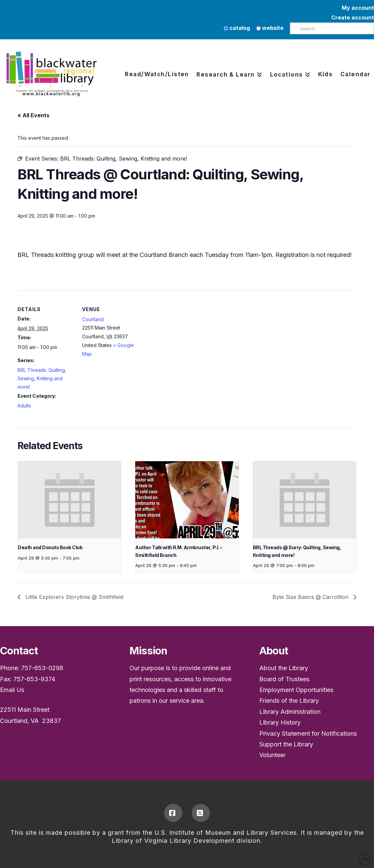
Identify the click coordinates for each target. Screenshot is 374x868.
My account (358, 8)
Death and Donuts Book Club (50, 547)
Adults (24, 406)
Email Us (12, 690)
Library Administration (290, 712)
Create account (353, 17)
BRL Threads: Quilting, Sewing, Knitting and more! (42, 378)
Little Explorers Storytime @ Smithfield (74, 597)
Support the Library (286, 744)
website (270, 28)
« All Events (33, 115)
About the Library (284, 668)
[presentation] (69, 500)
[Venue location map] (182, 337)
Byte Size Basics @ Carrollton (311, 597)
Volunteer (272, 755)
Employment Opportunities (296, 690)
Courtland (93, 319)
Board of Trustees (284, 679)
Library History (280, 722)
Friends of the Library (289, 701)
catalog (237, 28)
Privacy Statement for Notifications (308, 733)
